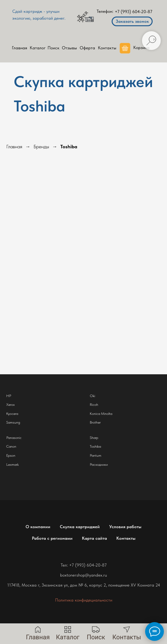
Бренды (41, 147)
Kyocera (12, 414)
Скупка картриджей (80, 527)
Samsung (13, 422)
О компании (38, 527)
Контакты (107, 48)
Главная (20, 48)
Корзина (141, 47)
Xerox (10, 405)
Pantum (96, 455)
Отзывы (69, 48)
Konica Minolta (101, 414)
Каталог (38, 48)
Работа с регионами (52, 538)
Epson (11, 455)
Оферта (87, 48)
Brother (95, 422)
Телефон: (105, 11)
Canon (11, 446)
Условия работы (125, 527)
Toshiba (69, 147)
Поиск (53, 48)
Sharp (94, 438)
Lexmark (13, 465)
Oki (92, 396)
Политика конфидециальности (84, 600)
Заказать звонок (132, 21)
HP (9, 396)
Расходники (99, 465)
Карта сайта (94, 538)
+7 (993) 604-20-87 (134, 12)
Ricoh (94, 405)
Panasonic (14, 438)
